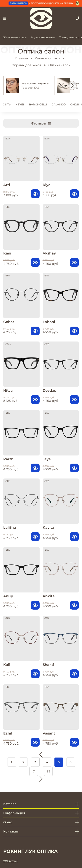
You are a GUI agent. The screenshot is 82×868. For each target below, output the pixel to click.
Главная (22, 58)
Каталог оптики (47, 58)
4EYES (20, 104)
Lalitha (10, 527)
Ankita (49, 596)
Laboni (49, 322)
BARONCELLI (38, 104)
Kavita (48, 527)
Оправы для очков (26, 65)
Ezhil (8, 733)
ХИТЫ (7, 104)
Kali (7, 665)
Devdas (49, 390)
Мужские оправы (43, 37)
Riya (47, 185)
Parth (8, 459)
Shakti (48, 665)
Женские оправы (15, 37)
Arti (7, 185)
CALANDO (59, 104)
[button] (72, 85)
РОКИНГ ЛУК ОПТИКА (31, 851)
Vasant (49, 733)
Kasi (7, 253)
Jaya (47, 459)
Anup (8, 596)
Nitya (8, 390)
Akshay (49, 253)
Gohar (9, 322)
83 (48, 771)
